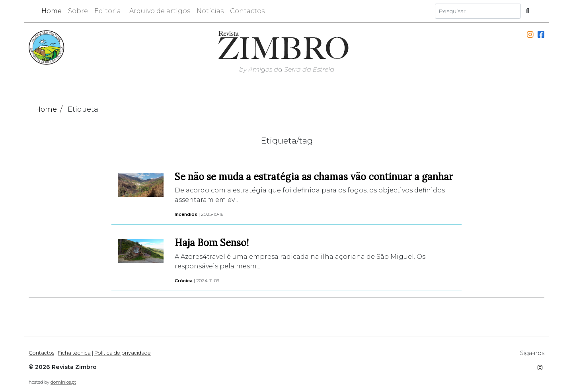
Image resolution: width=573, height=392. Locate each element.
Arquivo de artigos (160, 11)
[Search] (478, 11)
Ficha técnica (74, 353)
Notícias (210, 11)
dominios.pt (63, 382)
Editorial (109, 11)
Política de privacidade (123, 353)
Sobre (78, 11)
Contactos (247, 11)
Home (52, 11)
